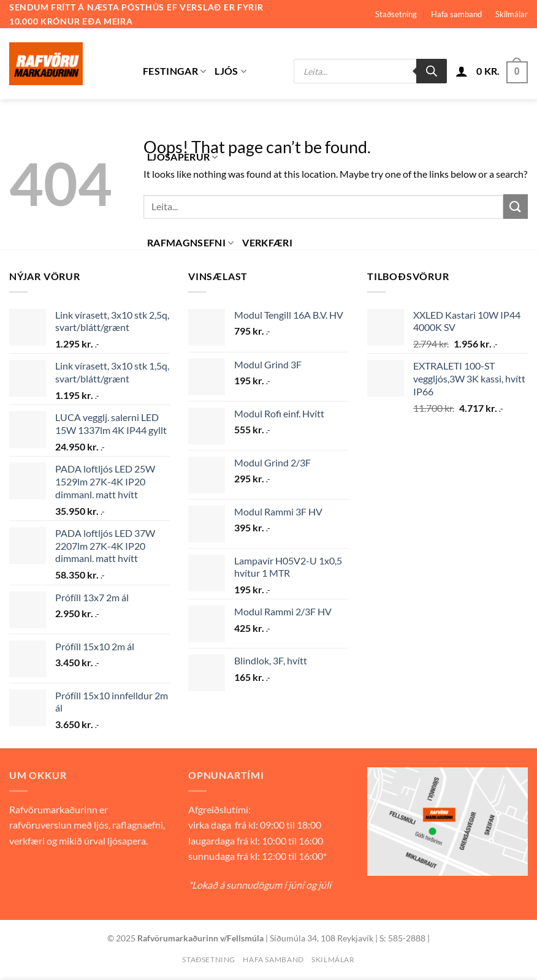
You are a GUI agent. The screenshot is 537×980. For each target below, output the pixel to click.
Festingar (174, 71)
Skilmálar (512, 14)
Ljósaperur (183, 157)
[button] (462, 71)
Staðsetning (396, 14)
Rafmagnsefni (190, 243)
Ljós (230, 71)
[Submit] (516, 206)
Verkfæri (267, 242)
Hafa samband (456, 14)
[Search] (432, 71)
